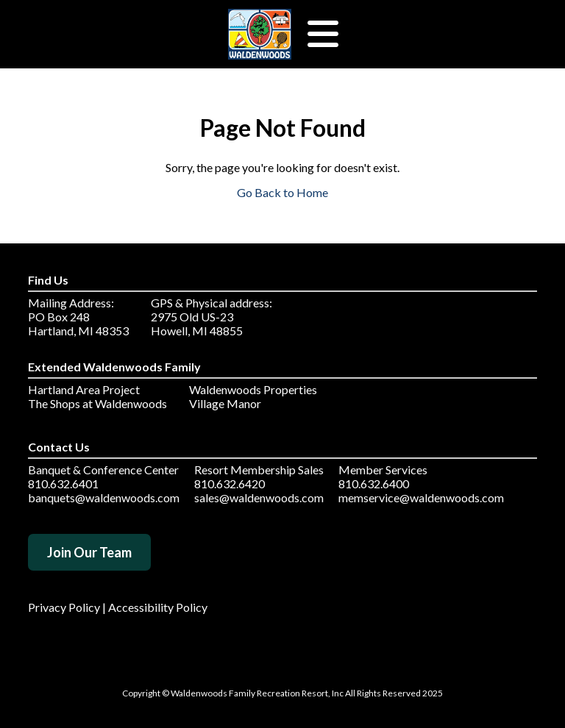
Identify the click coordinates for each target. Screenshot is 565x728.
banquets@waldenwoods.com (104, 497)
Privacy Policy (64, 607)
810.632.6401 (63, 483)
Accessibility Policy (158, 607)
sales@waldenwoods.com (259, 497)
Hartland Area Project (84, 389)
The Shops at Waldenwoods (97, 403)
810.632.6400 (374, 483)
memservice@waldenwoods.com (421, 497)
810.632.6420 (230, 483)
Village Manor (225, 403)
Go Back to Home (282, 192)
